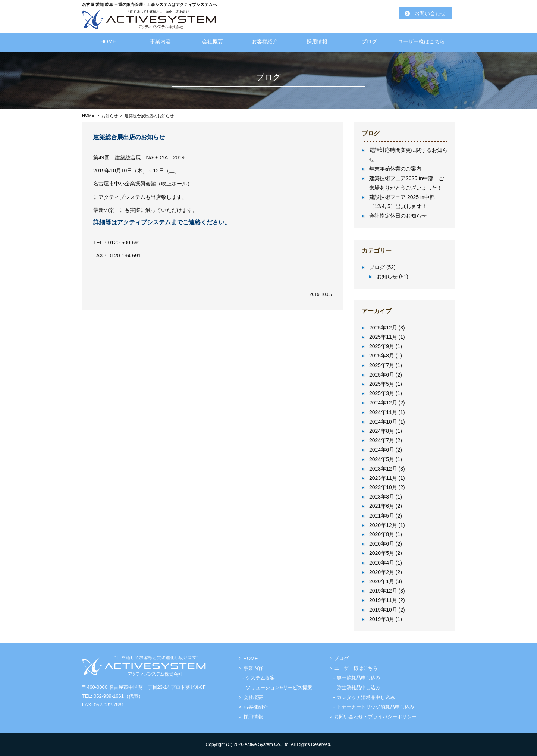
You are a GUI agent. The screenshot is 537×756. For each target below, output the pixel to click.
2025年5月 (382, 384)
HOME (108, 41)
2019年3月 (382, 619)
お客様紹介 (265, 41)
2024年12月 (383, 403)
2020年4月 (382, 563)
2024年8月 (382, 431)
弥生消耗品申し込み (359, 688)
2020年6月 (382, 544)
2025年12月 (383, 328)
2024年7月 (382, 440)
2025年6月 (382, 375)
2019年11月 (383, 600)
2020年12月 (383, 525)
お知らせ (110, 116)
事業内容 (160, 41)
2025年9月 (382, 346)
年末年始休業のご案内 (395, 169)
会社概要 (213, 41)
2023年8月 (382, 497)
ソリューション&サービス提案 (279, 688)
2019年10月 (383, 610)
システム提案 (260, 678)
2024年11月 (383, 412)
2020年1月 (382, 581)
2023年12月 (383, 469)
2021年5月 (382, 516)
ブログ (369, 41)
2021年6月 (382, 506)
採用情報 (317, 41)
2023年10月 (383, 487)
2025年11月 (383, 337)
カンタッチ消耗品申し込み (366, 697)
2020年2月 (382, 572)
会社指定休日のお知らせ (398, 216)
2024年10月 (383, 422)
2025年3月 (382, 393)
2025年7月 (382, 365)
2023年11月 (383, 478)
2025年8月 (382, 356)
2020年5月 (382, 553)
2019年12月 (383, 591)
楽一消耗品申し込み (359, 678)
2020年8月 (382, 534)
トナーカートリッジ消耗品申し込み (376, 707)
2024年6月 (382, 450)
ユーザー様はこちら (421, 41)
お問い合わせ (430, 13)
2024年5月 (382, 459)
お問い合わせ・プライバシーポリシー (375, 717)
